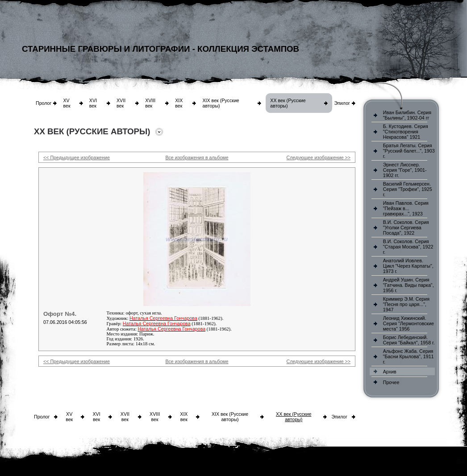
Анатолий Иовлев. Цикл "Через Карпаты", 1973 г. (408, 266)
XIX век (179, 103)
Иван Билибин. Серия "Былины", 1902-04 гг (407, 115)
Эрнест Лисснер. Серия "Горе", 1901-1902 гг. (405, 170)
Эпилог (342, 103)
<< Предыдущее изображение (77, 157)
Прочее (391, 382)
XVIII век (150, 103)
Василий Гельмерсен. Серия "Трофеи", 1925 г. (408, 189)
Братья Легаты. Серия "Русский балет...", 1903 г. (409, 151)
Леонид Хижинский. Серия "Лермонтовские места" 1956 (409, 323)
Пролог (44, 103)
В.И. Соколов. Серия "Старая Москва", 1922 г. (408, 247)
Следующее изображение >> (319, 157)
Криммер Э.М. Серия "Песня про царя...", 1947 (406, 304)
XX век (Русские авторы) (294, 417)
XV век (67, 103)
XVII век (121, 103)
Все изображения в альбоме (197, 157)
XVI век (93, 103)
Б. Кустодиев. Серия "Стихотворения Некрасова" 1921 (406, 132)
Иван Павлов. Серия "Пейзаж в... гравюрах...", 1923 (406, 208)
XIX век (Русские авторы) (230, 417)
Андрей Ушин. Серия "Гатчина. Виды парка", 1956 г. (409, 285)
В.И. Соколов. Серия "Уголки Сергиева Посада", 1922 (406, 228)
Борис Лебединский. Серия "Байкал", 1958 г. (409, 340)
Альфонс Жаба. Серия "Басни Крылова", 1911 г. (409, 356)
